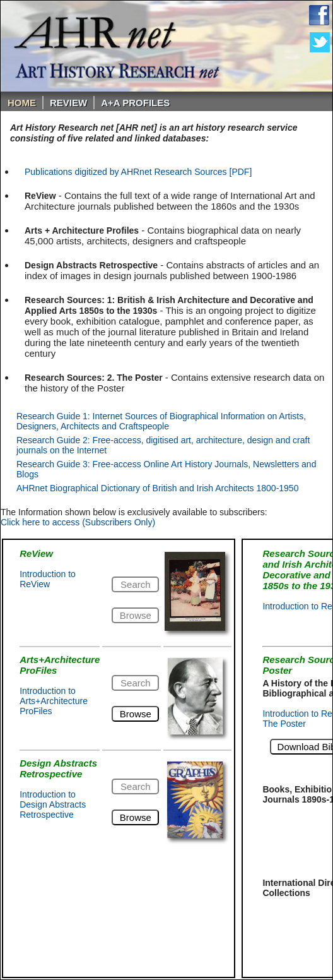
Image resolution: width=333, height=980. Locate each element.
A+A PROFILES (135, 103)
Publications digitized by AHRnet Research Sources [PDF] (138, 172)
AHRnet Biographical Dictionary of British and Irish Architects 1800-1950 (157, 488)
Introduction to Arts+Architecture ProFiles (54, 701)
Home (22, 103)
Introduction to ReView (48, 579)
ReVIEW (68, 103)
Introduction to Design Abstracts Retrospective (53, 804)
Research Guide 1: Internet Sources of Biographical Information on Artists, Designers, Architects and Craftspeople (161, 421)
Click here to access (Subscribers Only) (78, 522)
